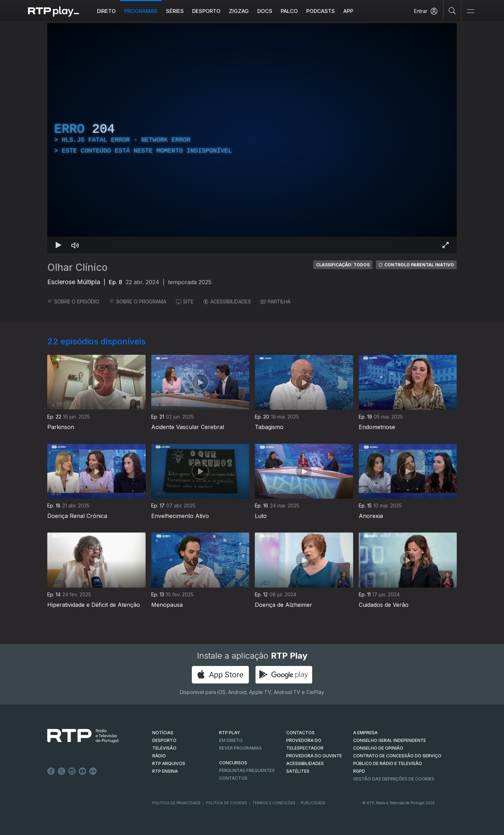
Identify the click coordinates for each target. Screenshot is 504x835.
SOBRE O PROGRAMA (138, 301)
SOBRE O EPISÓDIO (73, 301)
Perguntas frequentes (247, 770)
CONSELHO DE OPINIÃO (378, 748)
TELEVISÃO (164, 748)
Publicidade (313, 803)
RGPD (359, 771)
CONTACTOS (300, 733)
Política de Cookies (226, 803)
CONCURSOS (233, 763)
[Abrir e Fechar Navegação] (470, 11)
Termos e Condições (274, 803)
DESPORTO (164, 740)
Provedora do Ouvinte (314, 756)
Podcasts (321, 11)
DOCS (265, 11)
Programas (141, 11)
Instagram (72, 771)
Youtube (83, 771)
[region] (252, 138)
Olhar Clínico (77, 267)
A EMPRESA (365, 733)
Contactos (233, 778)
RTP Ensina (165, 771)
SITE (185, 301)
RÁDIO (159, 756)
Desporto (206, 11)
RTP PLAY (230, 733)
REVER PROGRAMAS (240, 748)
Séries (175, 11)
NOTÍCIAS (163, 733)
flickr (93, 771)
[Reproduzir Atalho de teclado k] (58, 245)
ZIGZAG (239, 11)
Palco (289, 11)
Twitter (62, 771)
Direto (106, 11)
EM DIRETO (231, 740)
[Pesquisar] (452, 10)
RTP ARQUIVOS (169, 763)
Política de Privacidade (176, 803)
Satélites (298, 771)
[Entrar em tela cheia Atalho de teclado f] (446, 245)
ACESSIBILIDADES (227, 301)
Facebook (51, 771)
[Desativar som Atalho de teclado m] (75, 245)
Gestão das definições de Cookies (394, 779)
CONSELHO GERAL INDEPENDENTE (390, 740)
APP (348, 11)
